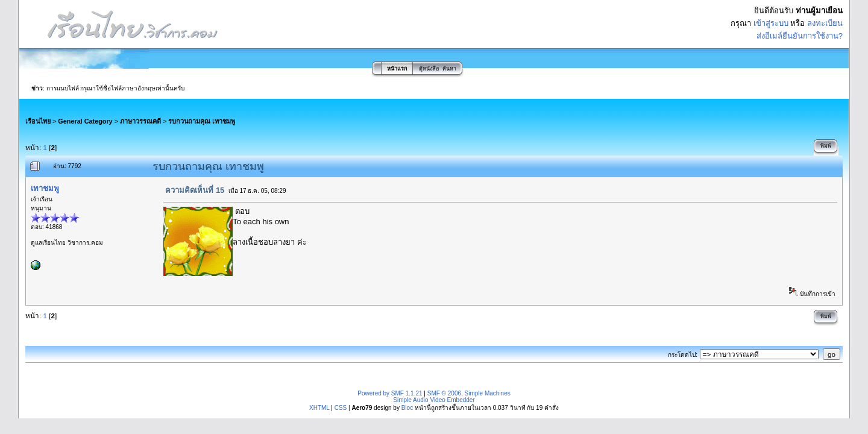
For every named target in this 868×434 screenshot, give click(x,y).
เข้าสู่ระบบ (771, 23)
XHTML (319, 408)
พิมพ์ (826, 146)
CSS (341, 408)
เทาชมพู (45, 188)
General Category (85, 121)
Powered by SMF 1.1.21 (390, 393)
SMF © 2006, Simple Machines (469, 393)
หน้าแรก (397, 69)
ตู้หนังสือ (429, 69)
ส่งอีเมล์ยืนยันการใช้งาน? (800, 36)
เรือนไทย (38, 121)
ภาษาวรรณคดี (140, 121)
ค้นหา (449, 69)
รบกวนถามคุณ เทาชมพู (202, 121)
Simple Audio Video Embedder (434, 400)
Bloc (407, 408)
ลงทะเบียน (825, 23)
